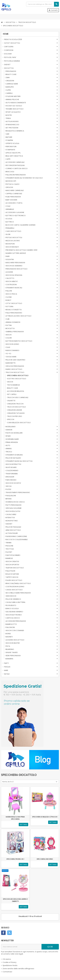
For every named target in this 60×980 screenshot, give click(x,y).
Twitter (9, 933)
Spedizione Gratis (10, 965)
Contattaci (7, 972)
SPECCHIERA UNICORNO (45, 859)
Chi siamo (7, 959)
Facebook (3, 933)
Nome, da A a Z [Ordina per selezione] (8, 782)
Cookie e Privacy (9, 962)
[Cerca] (42, 4)
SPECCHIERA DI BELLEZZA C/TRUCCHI (45, 817)
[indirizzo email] (21, 947)
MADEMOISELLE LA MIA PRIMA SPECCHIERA (15, 818)
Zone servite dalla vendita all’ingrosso (18, 969)
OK (50, 947)
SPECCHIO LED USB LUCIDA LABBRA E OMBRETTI (15, 900)
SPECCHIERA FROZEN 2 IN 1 (15, 859)
